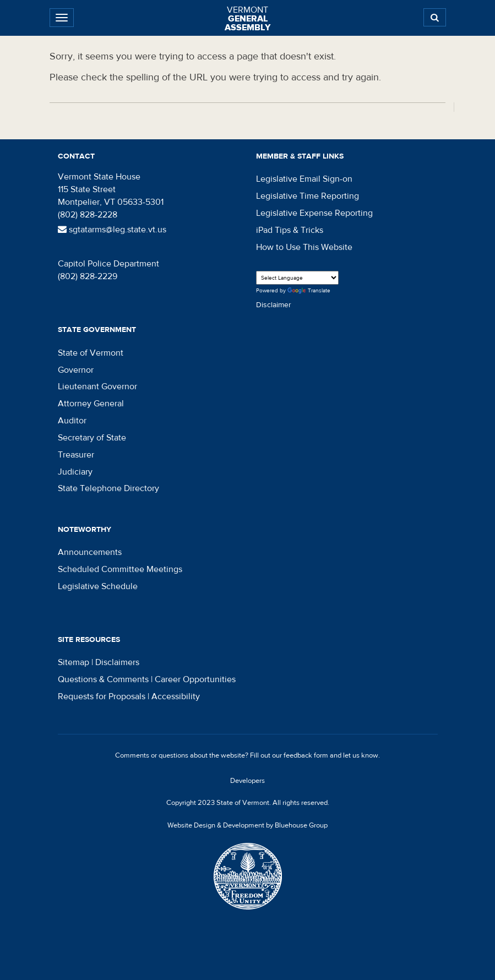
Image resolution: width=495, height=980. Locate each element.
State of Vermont (91, 353)
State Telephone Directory (108, 488)
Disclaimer (274, 305)
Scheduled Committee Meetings (120, 569)
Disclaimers (117, 662)
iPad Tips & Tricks (290, 230)
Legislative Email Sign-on (304, 179)
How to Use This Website (304, 247)
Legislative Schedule (98, 586)
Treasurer (76, 455)
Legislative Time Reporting (308, 196)
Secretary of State (92, 438)
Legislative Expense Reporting (314, 213)
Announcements (90, 552)
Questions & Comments (103, 679)
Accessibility (176, 696)
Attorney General (91, 404)
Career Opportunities (195, 679)
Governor (76, 370)
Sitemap (74, 662)
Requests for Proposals (102, 696)
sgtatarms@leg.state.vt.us (112, 230)
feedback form (306, 755)
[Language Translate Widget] (297, 278)
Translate (309, 291)
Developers (248, 781)
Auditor (72, 421)
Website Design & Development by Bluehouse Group (248, 825)
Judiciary (75, 472)
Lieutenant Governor (97, 386)
